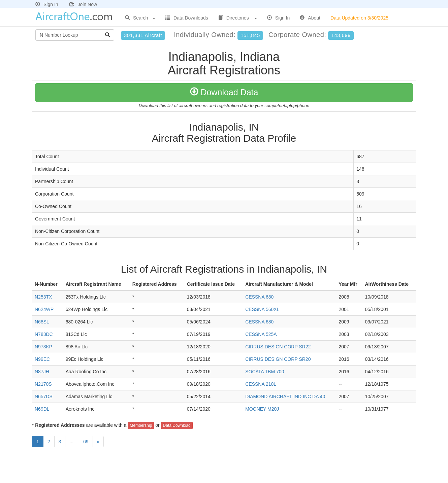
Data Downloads (187, 18)
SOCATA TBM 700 (265, 372)
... (72, 442)
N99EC (42, 359)
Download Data (224, 92)
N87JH (42, 372)
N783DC (44, 334)
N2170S (43, 384)
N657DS (44, 396)
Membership (141, 425)
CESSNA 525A (261, 334)
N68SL (42, 322)
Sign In (47, 4)
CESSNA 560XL (262, 309)
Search (140, 18)
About (310, 18)
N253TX (43, 297)
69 (86, 442)
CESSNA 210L (261, 384)
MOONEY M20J (262, 409)
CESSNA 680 (259, 297)
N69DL (42, 409)
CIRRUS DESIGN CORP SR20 (278, 359)
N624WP (44, 309)
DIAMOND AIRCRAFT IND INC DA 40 (285, 396)
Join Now (83, 4)
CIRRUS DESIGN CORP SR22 (278, 347)
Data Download (177, 425)
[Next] (98, 442)
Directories (238, 18)
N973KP (43, 347)
